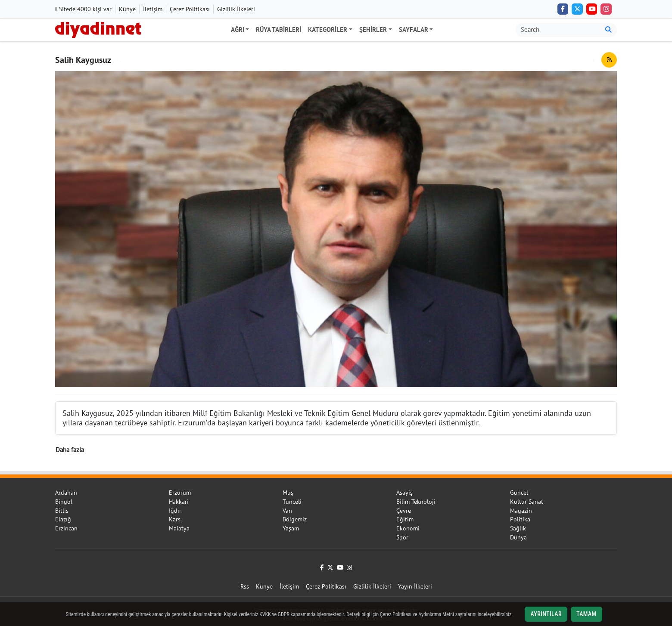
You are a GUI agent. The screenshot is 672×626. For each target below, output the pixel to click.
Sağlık (518, 528)
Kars (175, 519)
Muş (288, 493)
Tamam (586, 614)
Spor (402, 537)
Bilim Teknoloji (416, 502)
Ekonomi (408, 528)
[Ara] (608, 30)
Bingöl (64, 502)
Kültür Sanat (527, 502)
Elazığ (63, 519)
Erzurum (180, 493)
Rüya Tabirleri (278, 29)
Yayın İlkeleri (415, 586)
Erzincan (66, 528)
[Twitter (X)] (577, 9)
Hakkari (179, 502)
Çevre (404, 511)
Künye (127, 9)
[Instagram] (606, 9)
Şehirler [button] (373, 29)
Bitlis (62, 511)
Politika (520, 519)
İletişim (153, 9)
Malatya (179, 528)
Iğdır (175, 511)
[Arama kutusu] (558, 30)
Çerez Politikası (190, 9)
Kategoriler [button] (328, 29)
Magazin (521, 511)
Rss (245, 586)
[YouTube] (592, 9)
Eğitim (405, 519)
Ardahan (66, 493)
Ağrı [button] (238, 29)
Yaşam (291, 528)
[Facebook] (563, 9)
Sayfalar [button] (414, 29)
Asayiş (404, 493)
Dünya (518, 537)
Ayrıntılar (546, 614)
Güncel (519, 493)
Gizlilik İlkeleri (236, 9)
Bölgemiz (295, 519)
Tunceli (292, 502)
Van (287, 511)
